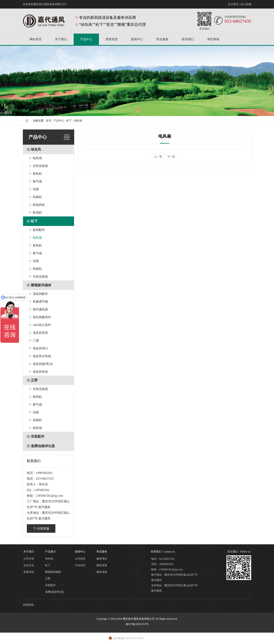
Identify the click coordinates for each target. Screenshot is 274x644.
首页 (49, 121)
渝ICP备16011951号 (137, 624)
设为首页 (233, 4)
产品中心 (59, 121)
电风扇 (78, 121)
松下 (69, 121)
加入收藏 (246, 4)
